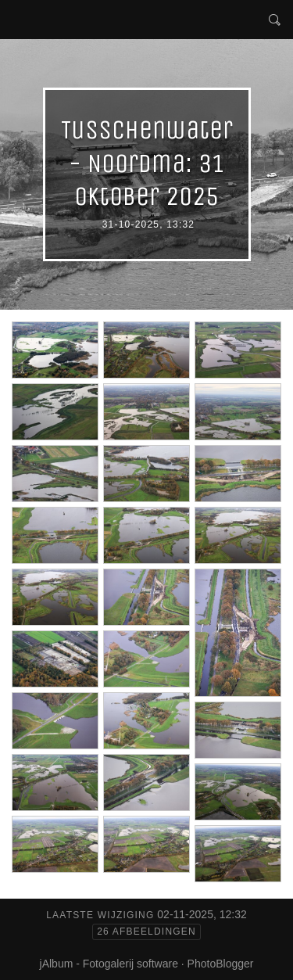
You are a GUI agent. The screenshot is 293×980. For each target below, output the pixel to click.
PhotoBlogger (221, 964)
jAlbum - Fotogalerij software (109, 964)
